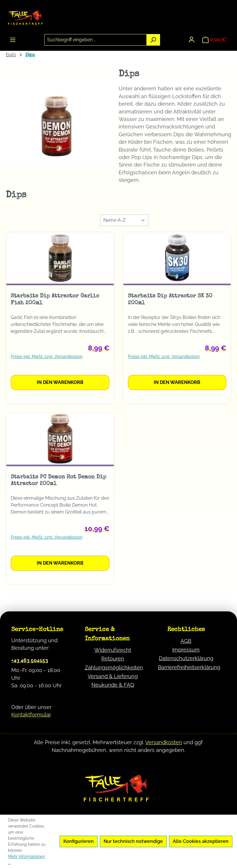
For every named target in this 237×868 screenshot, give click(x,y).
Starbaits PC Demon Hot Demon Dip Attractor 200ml (58, 480)
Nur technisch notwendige (133, 841)
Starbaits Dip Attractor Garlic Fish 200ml (55, 299)
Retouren (113, 659)
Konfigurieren (79, 841)
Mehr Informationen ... (26, 859)
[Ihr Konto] (192, 40)
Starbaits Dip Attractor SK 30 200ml (170, 299)
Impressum (186, 650)
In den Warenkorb (60, 382)
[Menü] (13, 40)
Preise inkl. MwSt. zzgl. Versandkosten (47, 356)
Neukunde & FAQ (113, 685)
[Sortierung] (124, 220)
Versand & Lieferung (113, 676)
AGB (186, 641)
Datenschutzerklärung (186, 658)
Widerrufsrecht (113, 650)
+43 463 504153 (30, 660)
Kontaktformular (31, 715)
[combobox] (96, 40)
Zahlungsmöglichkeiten (114, 668)
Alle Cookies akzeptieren (201, 841)
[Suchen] (153, 40)
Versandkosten (164, 742)
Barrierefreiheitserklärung (189, 667)
